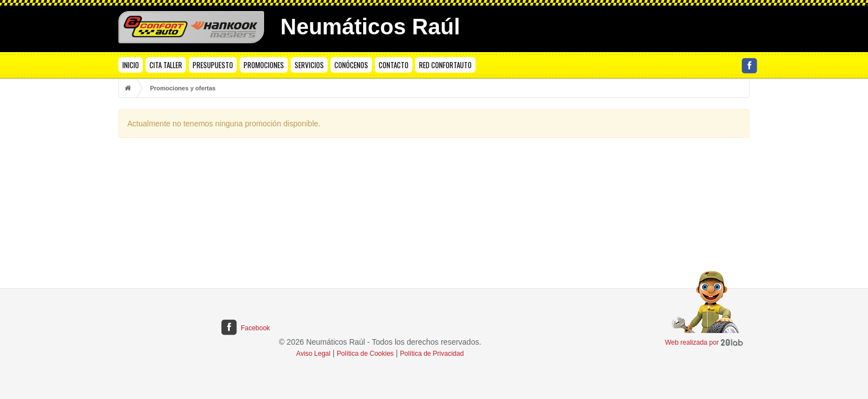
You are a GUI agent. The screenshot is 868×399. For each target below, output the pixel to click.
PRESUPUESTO (213, 65)
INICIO (131, 65)
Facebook (245, 328)
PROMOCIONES (264, 65)
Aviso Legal (313, 354)
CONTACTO (394, 65)
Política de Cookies (365, 354)
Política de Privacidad (432, 354)
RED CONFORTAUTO (445, 65)
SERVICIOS (309, 65)
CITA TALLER (166, 65)
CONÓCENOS (351, 65)
